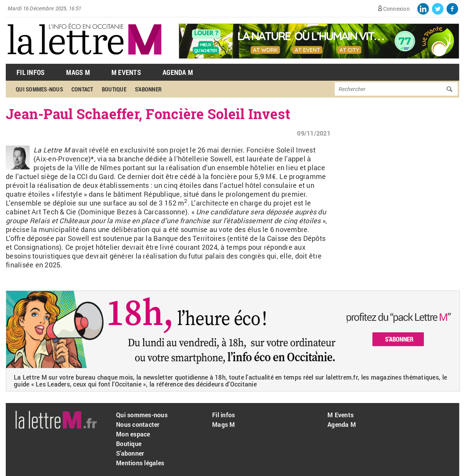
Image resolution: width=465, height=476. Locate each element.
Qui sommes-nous (39, 89)
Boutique (114, 89)
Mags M (78, 72)
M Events (126, 72)
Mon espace (133, 434)
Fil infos (223, 415)
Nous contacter (138, 424)
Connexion (396, 9)
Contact (82, 89)
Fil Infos (31, 72)
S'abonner (148, 89)
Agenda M (178, 72)
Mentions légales (140, 463)
